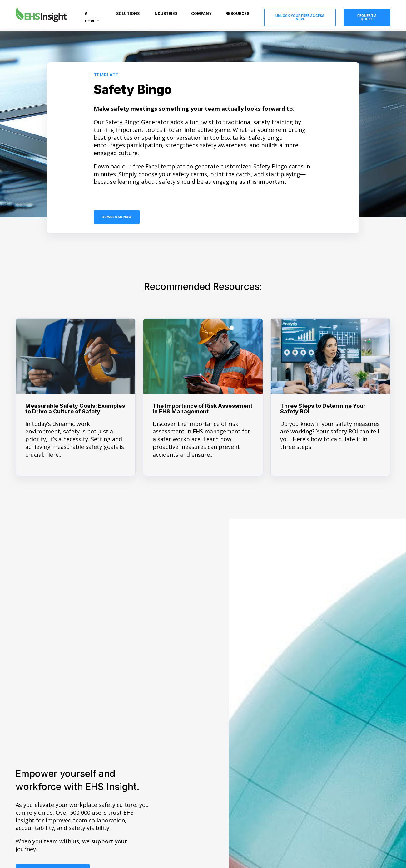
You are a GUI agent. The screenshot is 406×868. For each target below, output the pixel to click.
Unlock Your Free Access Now (300, 17)
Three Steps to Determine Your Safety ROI (323, 409)
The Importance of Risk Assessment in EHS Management (203, 409)
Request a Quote (367, 17)
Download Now (117, 217)
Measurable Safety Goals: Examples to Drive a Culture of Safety (75, 409)
